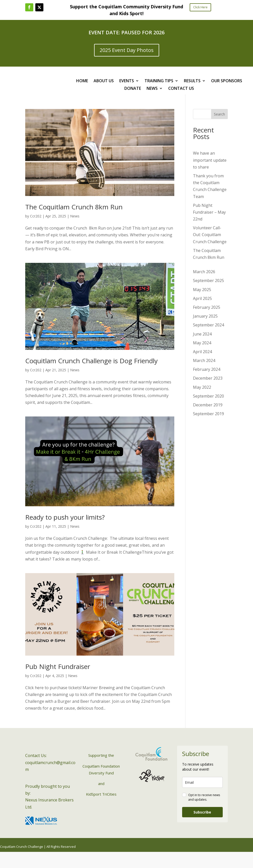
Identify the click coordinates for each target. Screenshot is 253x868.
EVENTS (127, 81)
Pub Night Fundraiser (58, 666)
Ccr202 (36, 216)
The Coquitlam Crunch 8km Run (74, 207)
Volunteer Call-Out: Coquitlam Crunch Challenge (210, 235)
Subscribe (202, 812)
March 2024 (204, 360)
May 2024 (202, 343)
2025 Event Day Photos (127, 50)
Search (219, 114)
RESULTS (192, 81)
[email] (202, 782)
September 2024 (208, 325)
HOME (82, 81)
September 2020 (208, 396)
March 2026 (204, 272)
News (75, 216)
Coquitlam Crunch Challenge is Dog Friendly (91, 361)
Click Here (200, 7)
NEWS (152, 89)
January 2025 (205, 316)
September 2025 (208, 281)
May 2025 (202, 290)
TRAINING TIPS (159, 81)
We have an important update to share (210, 160)
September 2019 (208, 414)
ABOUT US (104, 81)
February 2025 (207, 307)
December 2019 (208, 405)
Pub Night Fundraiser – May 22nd (209, 212)
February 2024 (207, 369)
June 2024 (202, 334)
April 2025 (202, 298)
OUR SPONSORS (227, 81)
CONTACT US (181, 89)
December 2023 (208, 378)
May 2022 (202, 387)
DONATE (133, 89)
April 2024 (202, 352)
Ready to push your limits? (65, 517)
